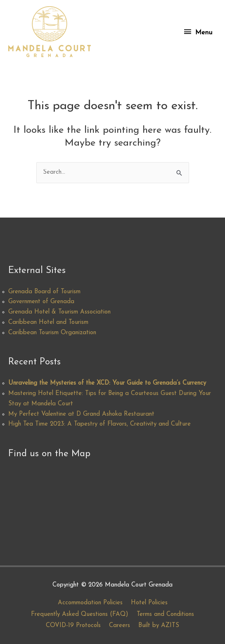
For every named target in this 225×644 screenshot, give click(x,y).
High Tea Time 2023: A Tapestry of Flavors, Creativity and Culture (99, 424)
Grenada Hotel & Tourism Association (59, 312)
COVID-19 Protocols (73, 626)
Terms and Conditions (165, 614)
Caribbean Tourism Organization (52, 333)
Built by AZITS (159, 626)
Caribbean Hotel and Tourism (48, 322)
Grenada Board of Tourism (44, 292)
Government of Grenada (41, 302)
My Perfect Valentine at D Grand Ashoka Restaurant (81, 414)
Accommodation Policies (90, 603)
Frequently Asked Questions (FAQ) (80, 614)
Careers (120, 626)
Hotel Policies (149, 603)
